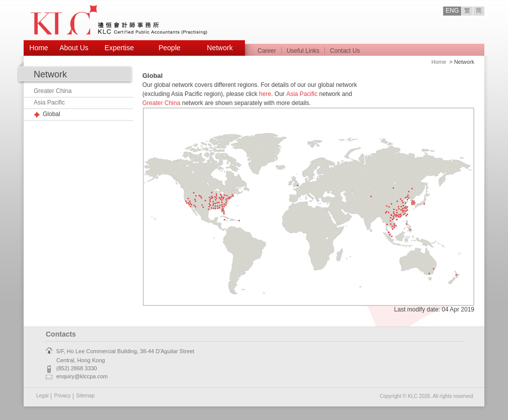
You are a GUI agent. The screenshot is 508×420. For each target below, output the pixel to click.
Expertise (119, 48)
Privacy (62, 396)
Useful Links (303, 51)
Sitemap (85, 396)
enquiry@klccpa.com (82, 376)
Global (52, 114)
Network (220, 48)
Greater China (53, 91)
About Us (74, 48)
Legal (42, 396)
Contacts (61, 334)
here (265, 94)
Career (267, 51)
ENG (452, 11)
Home (38, 48)
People (170, 48)
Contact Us (345, 51)
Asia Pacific (49, 102)
